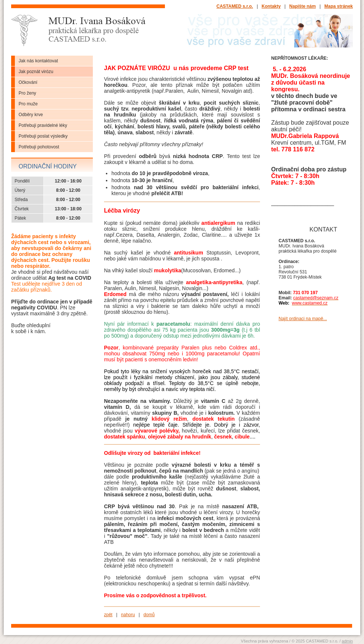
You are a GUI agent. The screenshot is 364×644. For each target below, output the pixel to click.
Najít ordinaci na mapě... (303, 319)
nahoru (128, 615)
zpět (108, 615)
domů (149, 615)
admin (347, 641)
